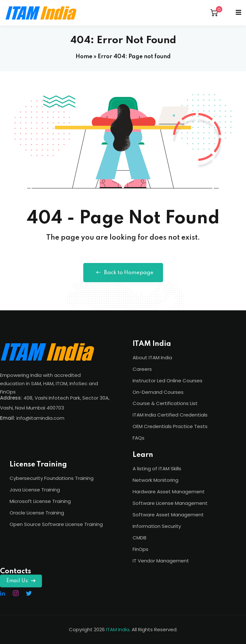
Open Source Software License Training (56, 524)
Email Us (21, 581)
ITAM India (118, 629)
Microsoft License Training (40, 501)
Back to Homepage (123, 273)
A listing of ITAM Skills (157, 469)
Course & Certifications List (165, 403)
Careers (142, 369)
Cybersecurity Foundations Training (52, 478)
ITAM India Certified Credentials (170, 415)
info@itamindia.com (40, 418)
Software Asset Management (168, 515)
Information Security (157, 526)
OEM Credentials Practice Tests (170, 426)
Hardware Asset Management (169, 492)
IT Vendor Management (161, 561)
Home (84, 57)
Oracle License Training (37, 513)
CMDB (139, 538)
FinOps (140, 549)
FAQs (139, 438)
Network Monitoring (156, 480)
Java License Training (35, 490)
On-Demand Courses (158, 392)
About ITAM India (152, 358)
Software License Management (170, 503)
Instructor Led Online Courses (168, 381)
